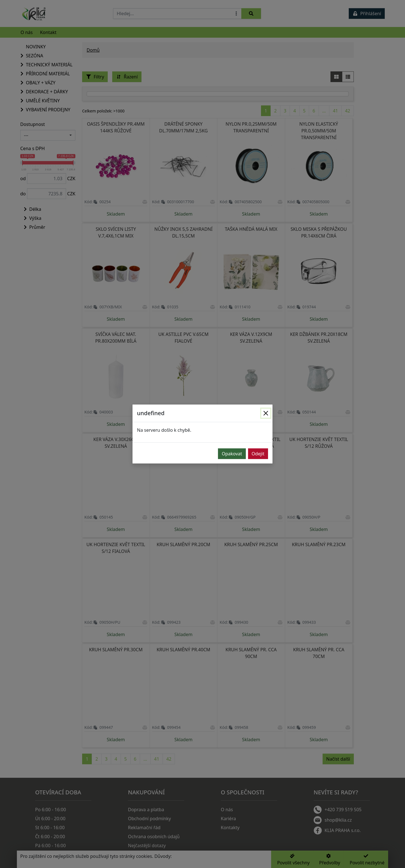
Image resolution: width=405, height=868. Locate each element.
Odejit (258, 454)
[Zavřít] (266, 413)
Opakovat (232, 454)
